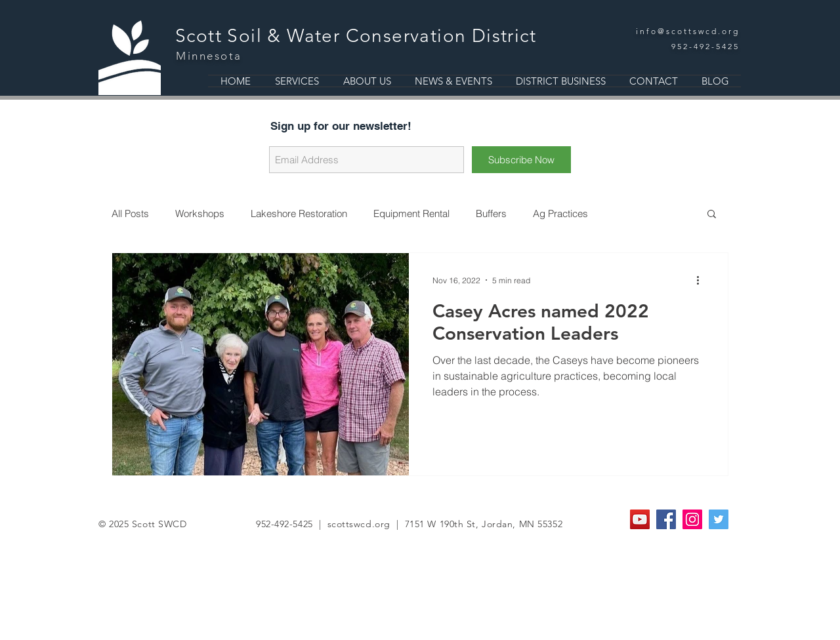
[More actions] (702, 280)
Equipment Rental (411, 213)
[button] (712, 215)
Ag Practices (560, 213)
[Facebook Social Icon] (666, 519)
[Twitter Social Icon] (719, 519)
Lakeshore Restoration (299, 213)
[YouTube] (640, 519)
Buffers (491, 213)
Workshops (200, 213)
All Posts (130, 213)
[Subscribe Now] (521, 160)
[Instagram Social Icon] (692, 519)
